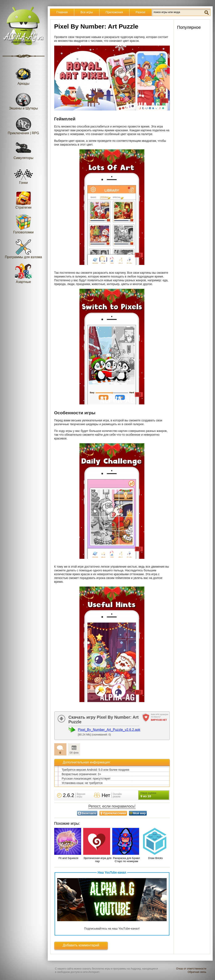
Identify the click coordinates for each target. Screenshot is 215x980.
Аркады (24, 75)
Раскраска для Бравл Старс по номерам (126, 860)
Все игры (87, 12)
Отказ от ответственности (191, 969)
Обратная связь (197, 972)
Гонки (24, 174)
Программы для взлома (23, 249)
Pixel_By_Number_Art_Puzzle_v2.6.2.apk (109, 730)
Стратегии (24, 199)
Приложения (114, 12)
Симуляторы (24, 149)
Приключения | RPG (23, 125)
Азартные (24, 273)
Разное (141, 12)
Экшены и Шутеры (24, 100)
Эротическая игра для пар (97, 860)
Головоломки (23, 224)
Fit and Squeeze (68, 858)
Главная (62, 12)
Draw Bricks (155, 858)
